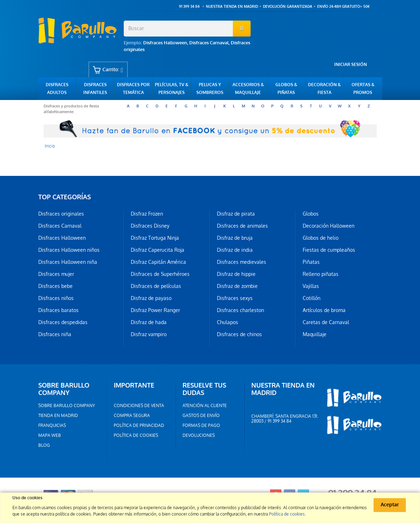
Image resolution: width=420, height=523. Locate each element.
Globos (311, 214)
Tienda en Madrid (58, 416)
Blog (44, 445)
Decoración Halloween (329, 226)
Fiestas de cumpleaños (329, 250)
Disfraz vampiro (149, 334)
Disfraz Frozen (147, 214)
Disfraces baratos (58, 310)
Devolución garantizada (288, 7)
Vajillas (311, 286)
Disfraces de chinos (239, 334)
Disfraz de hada (149, 322)
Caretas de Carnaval (326, 322)
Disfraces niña (55, 334)
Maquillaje (315, 334)
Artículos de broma (324, 310)
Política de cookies (136, 435)
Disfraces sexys (235, 298)
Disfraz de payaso (151, 298)
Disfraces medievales (242, 262)
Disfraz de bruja (235, 238)
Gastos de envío (201, 416)
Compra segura (132, 416)
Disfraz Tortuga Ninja (155, 238)
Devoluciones (199, 435)
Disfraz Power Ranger (155, 310)
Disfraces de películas (156, 286)
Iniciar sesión (351, 65)
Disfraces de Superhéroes (160, 274)
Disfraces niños (56, 298)
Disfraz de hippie (236, 274)
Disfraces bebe (55, 286)
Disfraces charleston (240, 310)
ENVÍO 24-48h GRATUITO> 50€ (343, 7)
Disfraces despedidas (63, 322)
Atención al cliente (205, 406)
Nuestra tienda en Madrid (232, 7)
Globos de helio (321, 238)
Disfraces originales (61, 214)
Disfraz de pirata (236, 214)
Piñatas (311, 262)
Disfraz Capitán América (158, 262)
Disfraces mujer (56, 274)
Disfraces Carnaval (209, 43)
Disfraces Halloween (165, 43)
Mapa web (50, 435)
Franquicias (52, 425)
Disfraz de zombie (237, 286)
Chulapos (228, 322)
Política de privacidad (139, 425)
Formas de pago (201, 425)
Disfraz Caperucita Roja (158, 250)
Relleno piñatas (321, 274)
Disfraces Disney (150, 226)
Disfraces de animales (242, 226)
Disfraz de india (235, 250)
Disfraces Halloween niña (68, 262)
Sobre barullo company (67, 406)
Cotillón (312, 298)
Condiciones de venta (139, 406)
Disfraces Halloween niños (69, 250)
